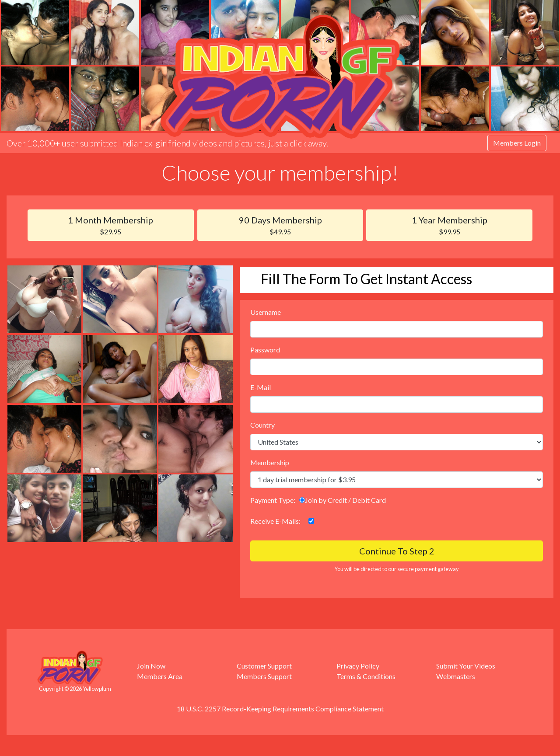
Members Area (160, 676)
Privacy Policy (358, 666)
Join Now (151, 666)
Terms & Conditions (366, 676)
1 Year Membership (449, 226)
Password (265, 350)
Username (266, 312)
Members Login (517, 143)
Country (262, 425)
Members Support (264, 676)
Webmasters (456, 676)
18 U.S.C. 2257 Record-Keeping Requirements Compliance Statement (280, 709)
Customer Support (264, 666)
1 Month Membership (111, 226)
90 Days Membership (280, 226)
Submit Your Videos (466, 666)
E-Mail (261, 387)
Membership (270, 462)
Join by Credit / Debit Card (343, 500)
